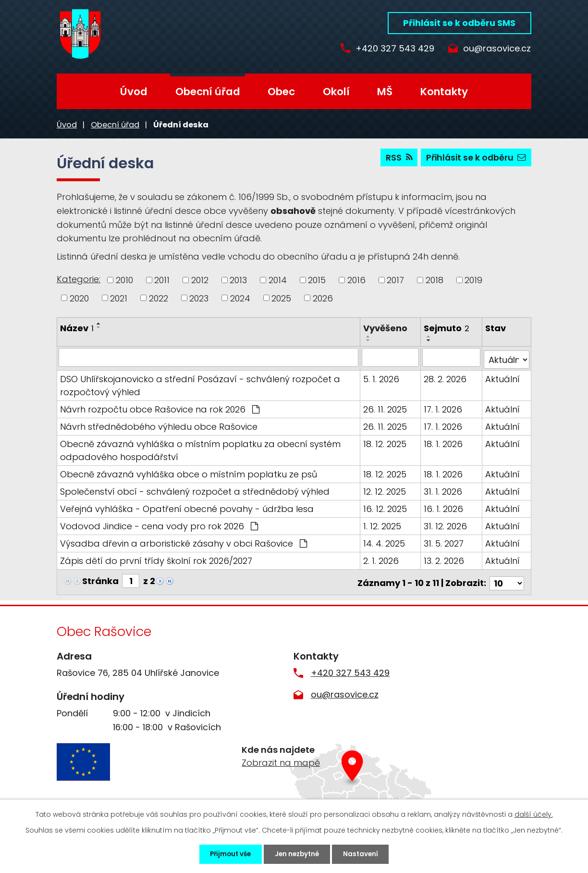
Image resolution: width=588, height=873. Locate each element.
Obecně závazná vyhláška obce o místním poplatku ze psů (189, 472)
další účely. (534, 813)
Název (77, 328)
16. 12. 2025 (386, 506)
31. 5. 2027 (444, 541)
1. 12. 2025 (383, 524)
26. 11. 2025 (386, 407)
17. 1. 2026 (443, 407)
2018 (435, 280)
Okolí (336, 92)
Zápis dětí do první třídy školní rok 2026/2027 (156, 558)
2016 (356, 280)
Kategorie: (79, 279)
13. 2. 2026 (444, 558)
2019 (473, 280)
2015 (317, 280)
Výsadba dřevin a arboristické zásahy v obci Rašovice (184, 541)
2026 (323, 298)
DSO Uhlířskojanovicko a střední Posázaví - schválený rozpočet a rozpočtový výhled (200, 383)
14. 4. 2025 (385, 541)
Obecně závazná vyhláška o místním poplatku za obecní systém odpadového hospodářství (200, 448)
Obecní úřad (208, 92)
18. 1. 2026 (444, 442)
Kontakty (444, 92)
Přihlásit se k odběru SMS (459, 23)
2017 (395, 280)
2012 (200, 280)
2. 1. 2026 (381, 558)
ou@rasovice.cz (497, 49)
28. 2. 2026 (446, 377)
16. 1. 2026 (444, 506)
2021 (119, 298)
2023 (199, 298)
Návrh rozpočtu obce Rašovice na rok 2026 (160, 407)
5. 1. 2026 (382, 377)
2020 (79, 298)
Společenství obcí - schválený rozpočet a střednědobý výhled (195, 489)
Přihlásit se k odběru (475, 159)
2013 (238, 280)
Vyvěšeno (386, 328)
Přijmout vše (224, 853)
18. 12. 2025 (385, 442)
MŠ (385, 92)
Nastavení (368, 853)
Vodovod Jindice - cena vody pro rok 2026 (159, 524)
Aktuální (503, 377)
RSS (396, 159)
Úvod (134, 92)
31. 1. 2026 (443, 489)
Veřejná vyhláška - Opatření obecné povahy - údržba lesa (187, 506)
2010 (124, 280)
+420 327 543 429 (389, 49)
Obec (281, 92)
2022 (159, 298)
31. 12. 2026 (446, 524)
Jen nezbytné (298, 853)
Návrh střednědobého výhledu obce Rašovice (159, 424)
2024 (240, 298)
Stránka (100, 579)
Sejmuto (447, 328)
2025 (281, 298)
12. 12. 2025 (385, 489)
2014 (278, 280)
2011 (162, 280)
